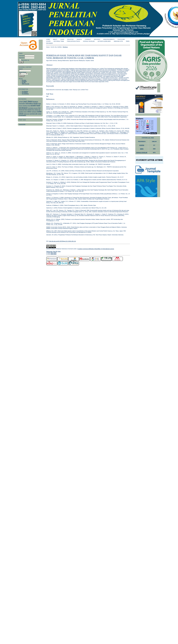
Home (48, 39)
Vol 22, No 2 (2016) (56, 47)
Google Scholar (89, 41)
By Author (24, 81)
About (55, 39)
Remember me (25, 60)
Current (88, 39)
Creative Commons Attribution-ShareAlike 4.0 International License (96, 249)
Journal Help (22, 124)
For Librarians (25, 94)
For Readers (25, 91)
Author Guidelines (104, 41)
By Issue (24, 80)
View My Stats (57, 251)
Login (62, 39)
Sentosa (65, 47)
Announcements (109, 39)
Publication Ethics (73, 41)
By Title (24, 83)
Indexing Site (118, 41)
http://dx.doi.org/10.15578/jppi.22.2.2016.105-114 (62, 241)
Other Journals (25, 84)
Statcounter (49, 251)
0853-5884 (53, 253)
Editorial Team (59, 41)
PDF (47, 96)
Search (79, 39)
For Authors (25, 93)
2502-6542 (53, 254)
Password (22, 58)
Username (22, 56)
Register (70, 39)
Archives (97, 39)
